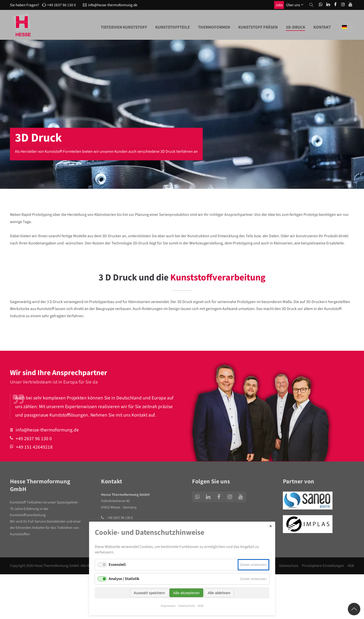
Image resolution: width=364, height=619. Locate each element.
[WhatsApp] (321, 5)
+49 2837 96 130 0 (59, 5)
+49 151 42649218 (33, 447)
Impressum (168, 606)
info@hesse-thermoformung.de (110, 5)
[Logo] (22, 25)
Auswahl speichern (149, 593)
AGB (351, 566)
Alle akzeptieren (186, 593)
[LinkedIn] (328, 5)
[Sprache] (347, 22)
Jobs (279, 5)
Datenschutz (289, 566)
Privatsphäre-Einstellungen (323, 566)
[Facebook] (335, 5)
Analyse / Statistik (124, 579)
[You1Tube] (350, 5)
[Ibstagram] (343, 5)
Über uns (293, 5)
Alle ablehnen (219, 593)
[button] (311, 5)
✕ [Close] (271, 526)
